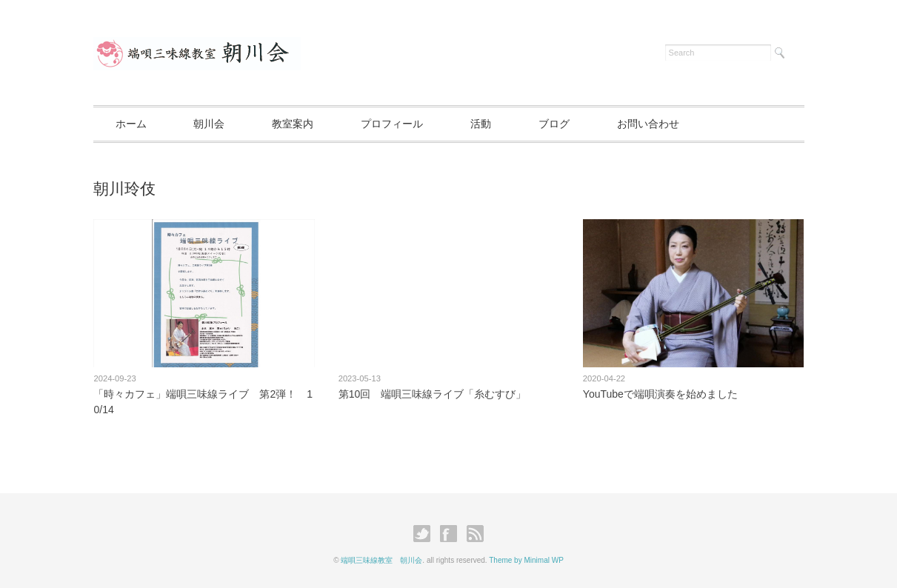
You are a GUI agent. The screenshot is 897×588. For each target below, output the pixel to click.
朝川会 (209, 124)
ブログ (554, 124)
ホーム (131, 124)
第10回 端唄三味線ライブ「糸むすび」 (433, 394)
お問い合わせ (648, 124)
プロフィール (392, 124)
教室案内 (293, 124)
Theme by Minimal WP (526, 560)
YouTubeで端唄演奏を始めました (660, 394)
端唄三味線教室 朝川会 (381, 560)
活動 (481, 124)
